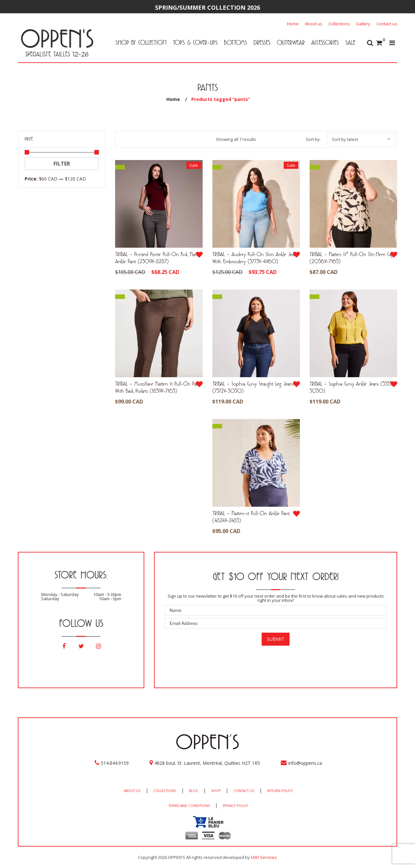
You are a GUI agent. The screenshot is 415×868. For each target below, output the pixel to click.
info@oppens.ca (305, 763)
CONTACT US (244, 791)
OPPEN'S (57, 38)
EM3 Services (264, 857)
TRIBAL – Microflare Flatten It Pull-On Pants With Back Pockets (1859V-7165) (158, 387)
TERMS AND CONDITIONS (189, 806)
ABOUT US (132, 791)
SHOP (216, 791)
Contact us (387, 24)
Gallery (363, 24)
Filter (62, 164)
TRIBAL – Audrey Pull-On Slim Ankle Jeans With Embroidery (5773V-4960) (255, 258)
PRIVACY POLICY (235, 806)
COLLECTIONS (165, 791)
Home (293, 24)
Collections (339, 24)
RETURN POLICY (280, 791)
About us (314, 24)
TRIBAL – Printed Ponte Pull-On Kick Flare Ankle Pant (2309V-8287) (157, 258)
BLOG (194, 791)
